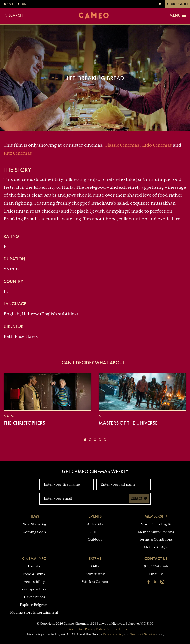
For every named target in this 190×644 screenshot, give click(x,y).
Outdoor (95, 539)
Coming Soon (34, 532)
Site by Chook (117, 629)
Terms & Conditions (156, 539)
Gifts (95, 566)
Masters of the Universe (128, 423)
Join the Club (15, 4)
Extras (95, 558)
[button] (85, 440)
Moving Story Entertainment (34, 612)
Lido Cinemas (157, 145)
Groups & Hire (34, 589)
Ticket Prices (34, 597)
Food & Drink (34, 574)
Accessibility (34, 582)
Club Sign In (177, 4)
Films (34, 516)
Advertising (95, 574)
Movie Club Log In (156, 524)
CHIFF (95, 532)
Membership (156, 516)
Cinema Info (34, 558)
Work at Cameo (95, 582)
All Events (95, 524)
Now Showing (34, 524)
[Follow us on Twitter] (155, 582)
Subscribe (139, 499)
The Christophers (24, 423)
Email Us (156, 574)
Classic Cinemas (122, 145)
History (34, 566)
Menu (178, 15)
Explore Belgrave (34, 605)
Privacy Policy (95, 629)
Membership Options (156, 532)
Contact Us (156, 558)
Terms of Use (73, 629)
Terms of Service (143, 634)
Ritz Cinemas (18, 153)
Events (95, 516)
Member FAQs (156, 547)
